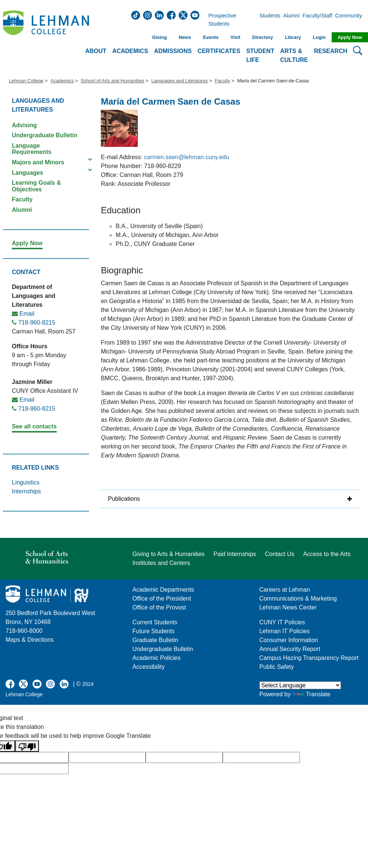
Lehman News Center (288, 607)
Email (27, 314)
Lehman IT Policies (285, 631)
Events (211, 37)
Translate (311, 694)
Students (270, 20)
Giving (159, 37)
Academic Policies (156, 658)
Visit (236, 37)
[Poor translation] (27, 746)
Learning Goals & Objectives (36, 186)
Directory (262, 37)
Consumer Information (289, 640)
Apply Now (350, 37)
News (185, 37)
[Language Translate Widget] (300, 685)
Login (319, 37)
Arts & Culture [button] (294, 55)
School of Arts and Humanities (112, 81)
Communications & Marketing (298, 599)
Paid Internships (235, 554)
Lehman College (26, 81)
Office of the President (162, 599)
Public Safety (277, 667)
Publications (124, 499)
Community (351, 20)
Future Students (153, 631)
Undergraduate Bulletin (45, 135)
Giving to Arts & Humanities (168, 554)
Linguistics (26, 482)
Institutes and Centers (161, 563)
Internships (26, 491)
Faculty (223, 81)
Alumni (292, 20)
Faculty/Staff (318, 20)
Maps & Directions (30, 640)
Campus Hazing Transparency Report (309, 658)
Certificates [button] (219, 51)
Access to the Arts (327, 554)
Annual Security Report (290, 649)
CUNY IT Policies (282, 622)
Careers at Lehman (285, 590)
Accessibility (148, 667)
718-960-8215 (37, 323)
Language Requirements (32, 149)
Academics (62, 81)
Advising (24, 125)
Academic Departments (163, 590)
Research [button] (331, 51)
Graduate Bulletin (155, 640)
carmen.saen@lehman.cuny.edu (187, 157)
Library (293, 37)
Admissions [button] (173, 51)
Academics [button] (130, 51)
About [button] (96, 51)
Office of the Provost (159, 607)
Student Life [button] (260, 55)
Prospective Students (230, 20)
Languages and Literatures (179, 81)
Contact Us (280, 554)
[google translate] (107, 757)
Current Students (155, 622)
